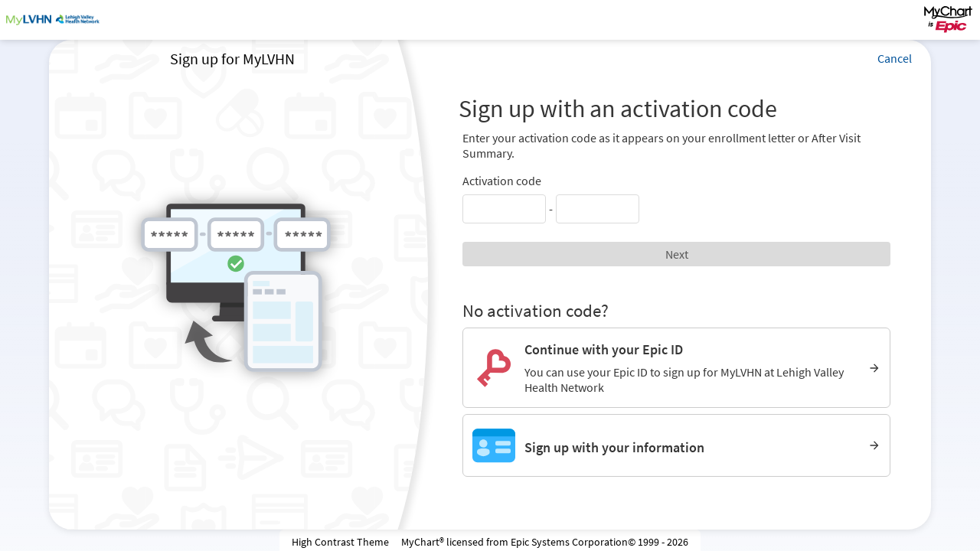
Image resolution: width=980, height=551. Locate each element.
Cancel (895, 58)
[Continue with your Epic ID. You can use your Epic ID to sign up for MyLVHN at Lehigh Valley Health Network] (676, 368)
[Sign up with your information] (676, 445)
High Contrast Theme (340, 542)
